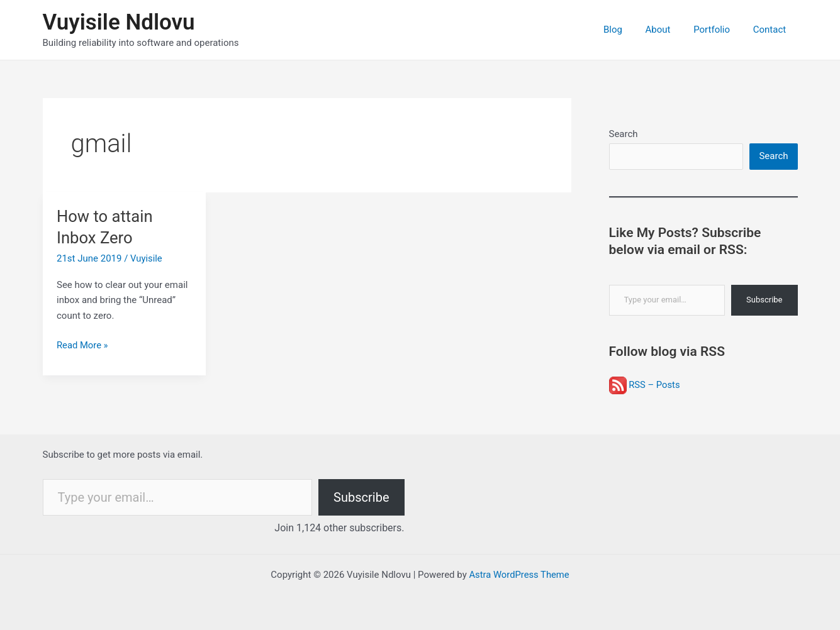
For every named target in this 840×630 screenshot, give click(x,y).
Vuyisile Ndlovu (119, 22)
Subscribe (764, 300)
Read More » (83, 345)
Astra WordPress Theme (519, 575)
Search (624, 134)
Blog (627, 30)
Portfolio (718, 30)
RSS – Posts (645, 385)
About (668, 30)
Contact (771, 30)
